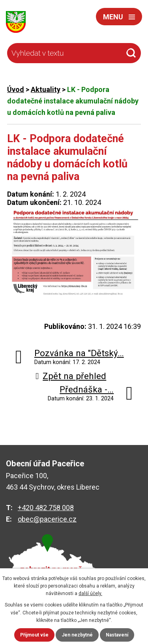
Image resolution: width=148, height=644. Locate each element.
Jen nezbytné (77, 635)
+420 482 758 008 (46, 508)
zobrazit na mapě (51, 570)
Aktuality (46, 89)
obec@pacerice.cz (47, 519)
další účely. (90, 593)
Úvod (16, 89)
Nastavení (117, 635)
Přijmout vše (34, 635)
